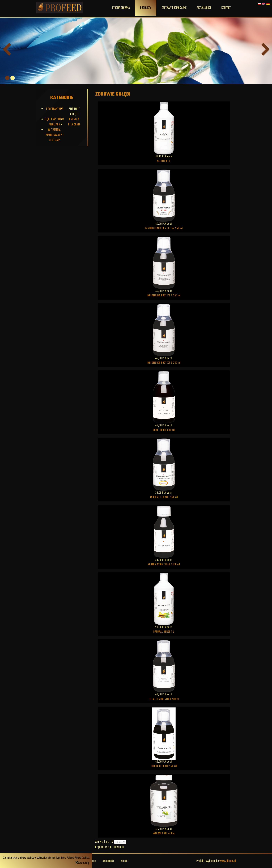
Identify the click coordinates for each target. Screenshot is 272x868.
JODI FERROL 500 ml (164, 430)
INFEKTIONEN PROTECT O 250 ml (164, 363)
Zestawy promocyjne (174, 8)
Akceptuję (82, 863)
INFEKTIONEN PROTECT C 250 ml (164, 296)
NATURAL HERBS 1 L (164, 632)
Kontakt (226, 8)
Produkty (146, 8)
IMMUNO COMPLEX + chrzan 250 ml (164, 228)
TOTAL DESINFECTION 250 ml (164, 699)
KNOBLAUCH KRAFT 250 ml (164, 497)
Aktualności (204, 8)
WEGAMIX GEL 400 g (164, 834)
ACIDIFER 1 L (164, 161)
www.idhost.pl (228, 861)
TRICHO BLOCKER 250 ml (164, 766)
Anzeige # (105, 842)
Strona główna (121, 8)
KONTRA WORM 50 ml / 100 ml (164, 565)
